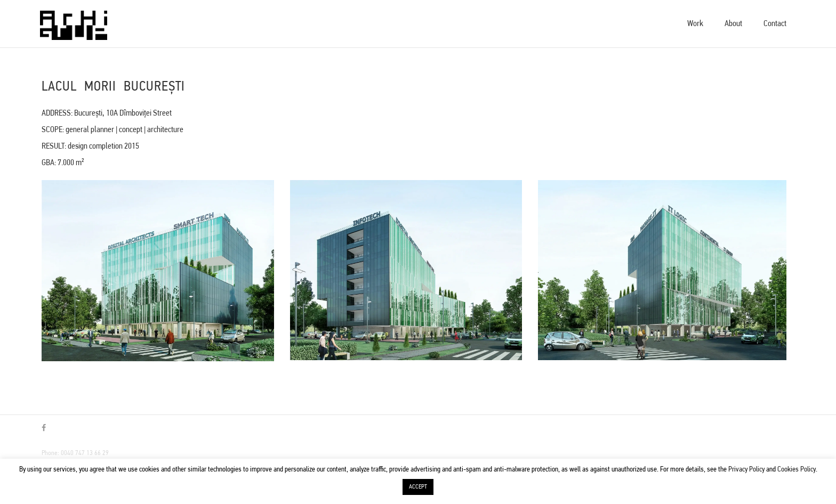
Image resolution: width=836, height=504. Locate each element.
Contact (775, 24)
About (733, 24)
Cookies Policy (797, 470)
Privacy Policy (746, 470)
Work (695, 24)
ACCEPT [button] (418, 487)
